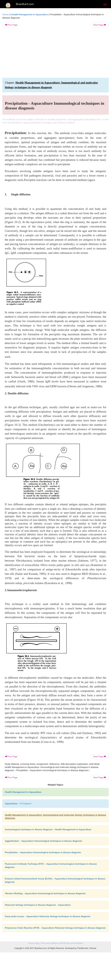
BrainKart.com (25, 4)
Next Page (100, 25)
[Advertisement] (55, 53)
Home (5, 15)
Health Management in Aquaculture (30, 15)
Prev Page (11, 25)
